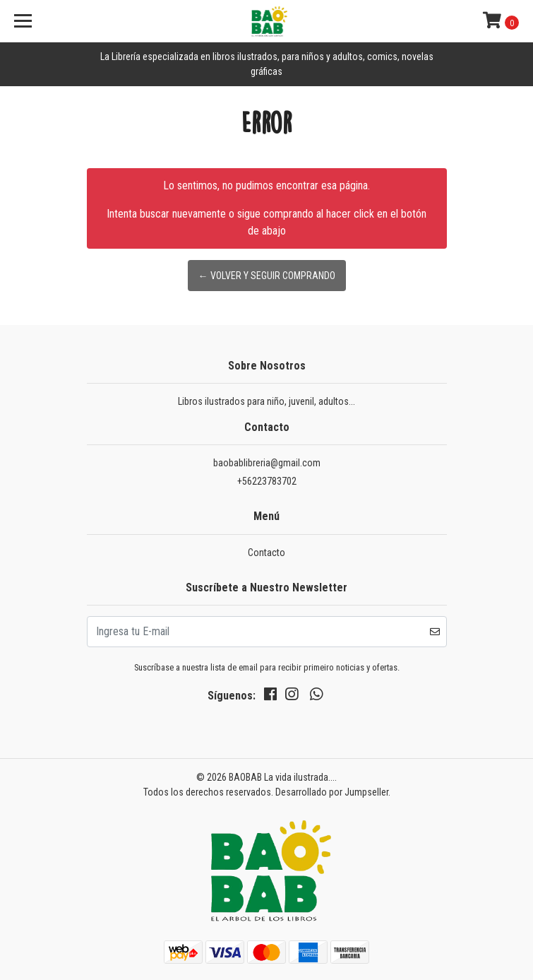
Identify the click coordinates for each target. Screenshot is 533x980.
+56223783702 (267, 481)
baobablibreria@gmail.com (267, 463)
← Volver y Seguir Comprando (267, 276)
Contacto (266, 553)
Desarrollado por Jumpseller (332, 792)
